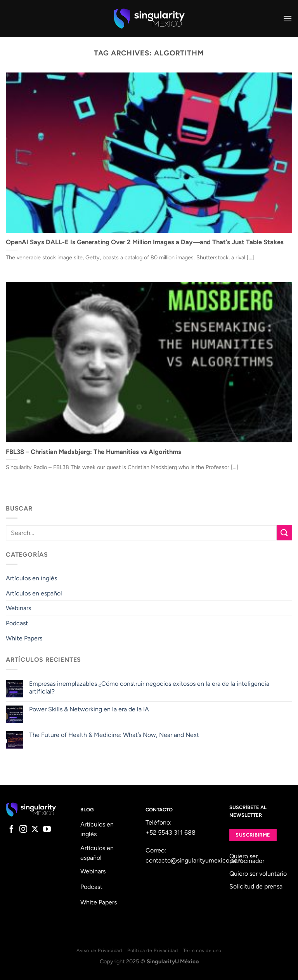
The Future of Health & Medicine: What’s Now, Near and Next (114, 735)
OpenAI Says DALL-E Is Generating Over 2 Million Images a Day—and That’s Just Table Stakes (145, 242)
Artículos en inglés (31, 578)
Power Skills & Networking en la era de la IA (89, 709)
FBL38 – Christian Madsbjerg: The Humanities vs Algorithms (94, 452)
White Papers (24, 638)
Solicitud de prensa (256, 886)
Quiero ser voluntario (258, 874)
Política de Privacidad (152, 950)
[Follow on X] (35, 830)
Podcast (17, 623)
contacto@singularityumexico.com (194, 860)
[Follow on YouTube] (47, 830)
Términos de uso (202, 950)
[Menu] (288, 18)
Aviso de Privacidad (99, 950)
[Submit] (284, 532)
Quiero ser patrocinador (247, 858)
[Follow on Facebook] (12, 830)
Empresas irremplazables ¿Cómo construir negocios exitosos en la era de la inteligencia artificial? (149, 687)
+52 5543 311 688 (171, 832)
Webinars (18, 608)
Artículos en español (34, 593)
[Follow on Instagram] (23, 830)
